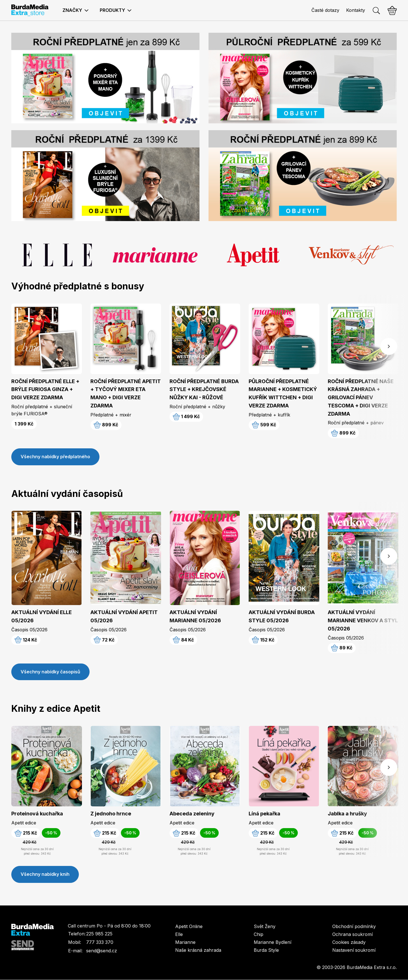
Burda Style (266, 950)
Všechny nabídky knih (45, 875)
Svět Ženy (265, 927)
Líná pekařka (264, 814)
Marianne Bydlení (273, 942)
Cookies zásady (349, 942)
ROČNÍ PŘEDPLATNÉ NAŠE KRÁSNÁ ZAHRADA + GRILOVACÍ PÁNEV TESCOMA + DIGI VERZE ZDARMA (361, 398)
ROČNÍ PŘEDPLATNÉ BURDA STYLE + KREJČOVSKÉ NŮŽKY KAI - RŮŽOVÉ (204, 389)
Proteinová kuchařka (37, 814)
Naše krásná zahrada (198, 950)
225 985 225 (99, 934)
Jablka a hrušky (347, 814)
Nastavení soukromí (354, 950)
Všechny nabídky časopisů (50, 672)
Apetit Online (189, 927)
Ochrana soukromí (352, 935)
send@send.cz (102, 951)
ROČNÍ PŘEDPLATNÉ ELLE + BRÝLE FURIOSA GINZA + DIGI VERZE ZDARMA (45, 389)
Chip (259, 935)
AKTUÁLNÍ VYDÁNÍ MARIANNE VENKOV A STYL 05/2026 (363, 621)
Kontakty (356, 10)
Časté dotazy (325, 10)
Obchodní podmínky (354, 927)
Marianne (185, 942)
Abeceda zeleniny (192, 814)
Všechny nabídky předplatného (55, 457)
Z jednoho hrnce (111, 814)
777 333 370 (100, 943)
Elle (179, 935)
